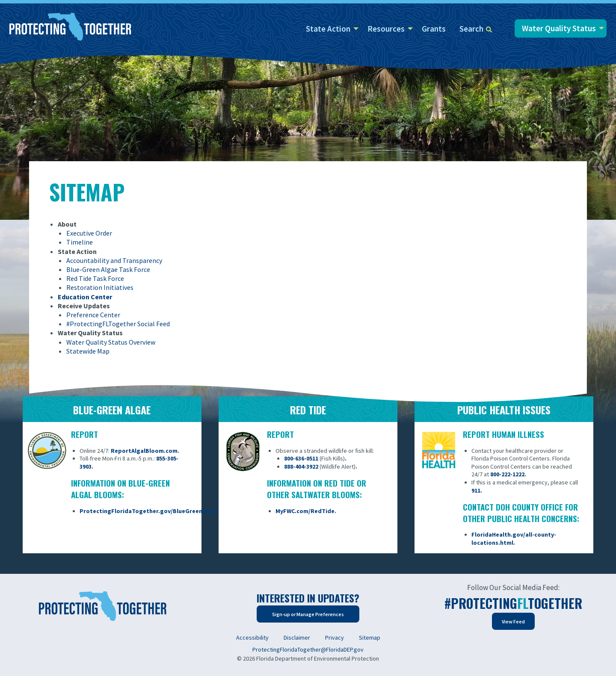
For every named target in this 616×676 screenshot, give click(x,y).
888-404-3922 (301, 466)
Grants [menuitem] (434, 29)
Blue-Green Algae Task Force (108, 269)
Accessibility (252, 638)
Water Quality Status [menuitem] (559, 28)
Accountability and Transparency (114, 260)
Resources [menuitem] (386, 29)
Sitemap (370, 638)
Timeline (80, 242)
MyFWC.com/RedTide (305, 511)
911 (476, 490)
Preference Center (93, 315)
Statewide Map (88, 351)
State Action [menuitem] (328, 29)
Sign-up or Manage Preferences (308, 614)
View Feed (513, 621)
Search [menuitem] (476, 29)
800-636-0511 (301, 458)
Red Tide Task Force (95, 278)
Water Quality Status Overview (111, 342)
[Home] (70, 27)
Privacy (335, 638)
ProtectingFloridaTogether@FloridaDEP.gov (308, 649)
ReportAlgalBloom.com (144, 451)
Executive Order (89, 233)
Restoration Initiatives (100, 287)
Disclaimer (297, 638)
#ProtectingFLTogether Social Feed (118, 324)
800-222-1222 (507, 474)
